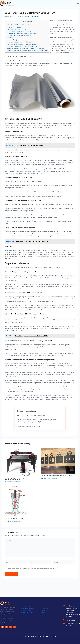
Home (44, 606)
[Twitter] (6, 627)
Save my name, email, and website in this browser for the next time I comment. (31, 569)
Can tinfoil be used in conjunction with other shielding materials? (26, 48)
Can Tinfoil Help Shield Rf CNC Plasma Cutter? (19, 25)
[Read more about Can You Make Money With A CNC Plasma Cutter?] (58, 461)
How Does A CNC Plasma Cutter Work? (17, 519)
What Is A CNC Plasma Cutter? (14, 479)
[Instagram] (10, 627)
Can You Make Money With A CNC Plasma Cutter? (57, 476)
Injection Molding (26, 610)
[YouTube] (14, 627)
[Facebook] (2, 627)
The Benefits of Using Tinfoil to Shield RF (19, 31)
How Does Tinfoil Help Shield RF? (17, 29)
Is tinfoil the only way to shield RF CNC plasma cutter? (23, 46)
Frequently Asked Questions (14, 40)
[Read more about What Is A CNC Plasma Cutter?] (22, 462)
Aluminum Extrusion (27, 612)
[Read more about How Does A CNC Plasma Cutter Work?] (16, 501)
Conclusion (11, 38)
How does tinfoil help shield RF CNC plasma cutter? (22, 44)
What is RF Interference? (14, 27)
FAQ (44, 612)
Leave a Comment (10, 16)
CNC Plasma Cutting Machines (12, 482)
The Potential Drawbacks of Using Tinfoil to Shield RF (23, 33)
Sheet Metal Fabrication (28, 608)
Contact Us (46, 610)
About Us (45, 608)
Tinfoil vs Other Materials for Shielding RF (19, 36)
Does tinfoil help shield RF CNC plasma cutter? (21, 42)
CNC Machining (26, 606)
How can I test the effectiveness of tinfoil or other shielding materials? (28, 50)
